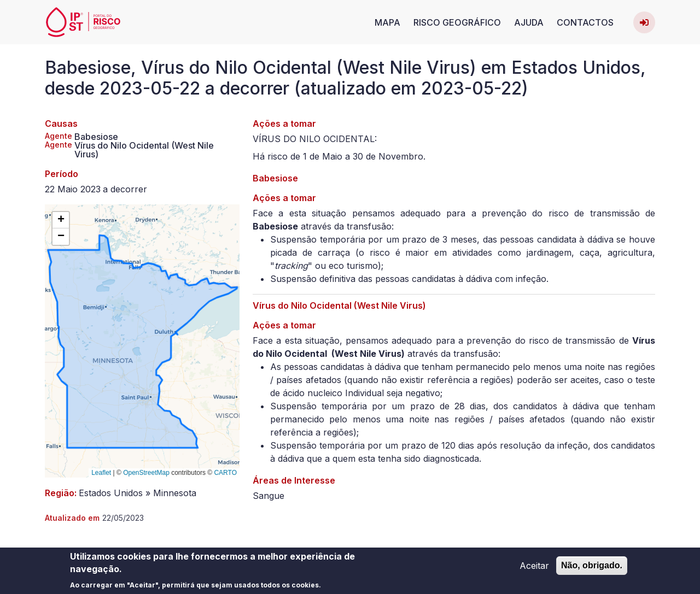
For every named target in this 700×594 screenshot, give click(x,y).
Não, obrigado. (592, 567)
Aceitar (534, 568)
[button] (61, 220)
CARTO (225, 473)
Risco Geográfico (457, 22)
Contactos (585, 22)
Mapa (387, 22)
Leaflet (101, 473)
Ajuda (529, 22)
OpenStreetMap (146, 473)
